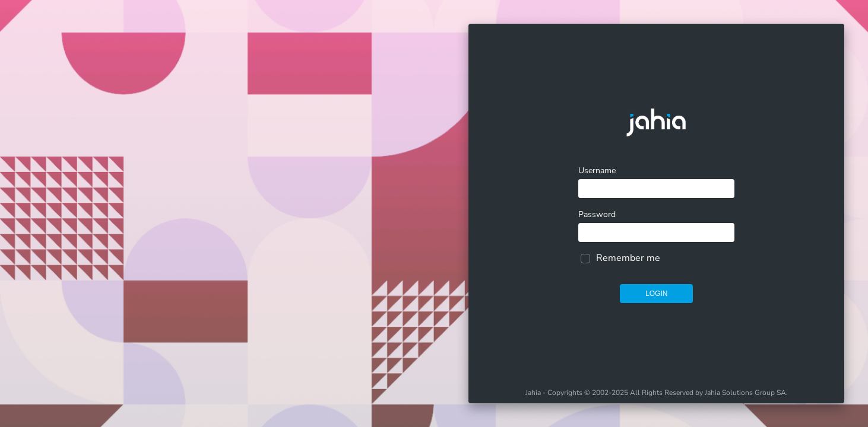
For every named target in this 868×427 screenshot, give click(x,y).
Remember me (628, 258)
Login (656, 294)
